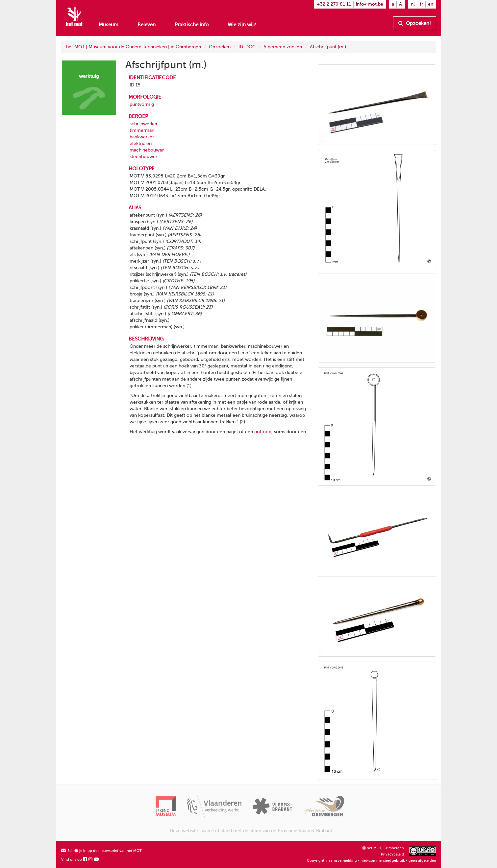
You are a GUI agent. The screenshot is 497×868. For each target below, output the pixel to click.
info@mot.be (370, 4)
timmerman (142, 130)
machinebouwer (147, 150)
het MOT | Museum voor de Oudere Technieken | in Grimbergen (134, 47)
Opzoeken (220, 47)
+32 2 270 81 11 (334, 4)
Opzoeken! (415, 23)
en (431, 4)
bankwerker (142, 137)
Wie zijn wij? (242, 25)
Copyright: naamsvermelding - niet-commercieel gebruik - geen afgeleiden (372, 861)
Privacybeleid (392, 854)
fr (421, 4)
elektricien (141, 143)
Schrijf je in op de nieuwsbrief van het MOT (101, 851)
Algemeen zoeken (283, 47)
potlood (263, 432)
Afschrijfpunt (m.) (328, 47)
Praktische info (192, 25)
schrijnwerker (144, 124)
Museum (109, 25)
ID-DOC (247, 47)
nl (413, 4)
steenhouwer (143, 157)
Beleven (147, 25)
